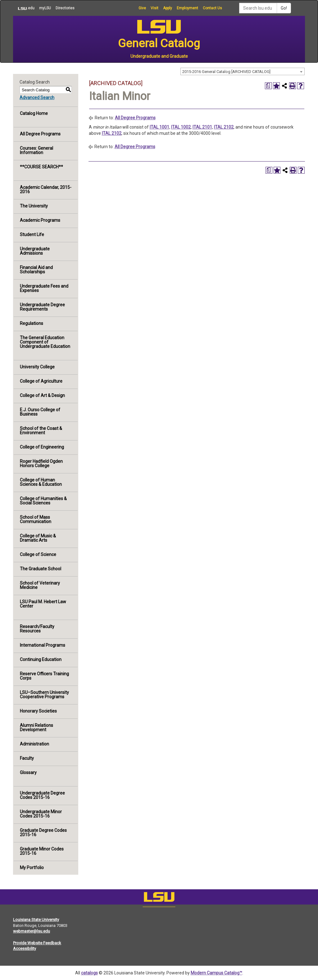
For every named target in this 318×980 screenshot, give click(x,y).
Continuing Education (41, 659)
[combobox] (243, 71)
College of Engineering (42, 447)
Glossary (28, 773)
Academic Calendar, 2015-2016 (46, 189)
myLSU (45, 8)
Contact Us (212, 8)
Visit (154, 8)
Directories (65, 8)
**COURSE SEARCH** (41, 167)
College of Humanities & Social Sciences (43, 501)
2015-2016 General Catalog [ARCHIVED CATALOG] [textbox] (226, 72)
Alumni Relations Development (36, 727)
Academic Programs (40, 220)
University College (37, 367)
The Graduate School (41, 569)
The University (34, 206)
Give (142, 8)
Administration (34, 744)
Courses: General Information (36, 150)
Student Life (32, 235)
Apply (168, 8)
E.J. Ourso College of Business (40, 412)
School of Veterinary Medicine (40, 585)
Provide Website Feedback (37, 943)
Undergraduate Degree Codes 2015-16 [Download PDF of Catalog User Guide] (42, 795)
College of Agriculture (41, 381)
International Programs (43, 645)
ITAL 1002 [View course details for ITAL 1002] (181, 127)
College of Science (38, 554)
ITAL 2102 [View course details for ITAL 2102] (224, 127)
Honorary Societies (38, 711)
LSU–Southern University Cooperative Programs (44, 695)
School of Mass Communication (36, 519)
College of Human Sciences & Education (41, 482)
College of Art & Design (42, 395)
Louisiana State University (36, 920)
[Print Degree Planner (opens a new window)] (268, 86)
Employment (187, 8)
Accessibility (25, 948)
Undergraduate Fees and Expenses (44, 288)
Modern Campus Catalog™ (216, 973)
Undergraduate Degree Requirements (42, 307)
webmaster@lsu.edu (32, 931)
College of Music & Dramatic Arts (38, 538)
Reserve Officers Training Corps (44, 676)
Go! (284, 8)
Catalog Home (34, 113)
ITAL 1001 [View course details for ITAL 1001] (159, 127)
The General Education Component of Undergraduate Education (45, 342)
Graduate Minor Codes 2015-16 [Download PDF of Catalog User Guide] (42, 851)
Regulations (32, 323)
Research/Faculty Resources (37, 629)
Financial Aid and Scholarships (36, 270)
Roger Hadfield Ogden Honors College (41, 463)
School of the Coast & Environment (41, 431)
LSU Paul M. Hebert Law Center (43, 604)
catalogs (89, 973)
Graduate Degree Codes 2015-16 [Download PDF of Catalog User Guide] (43, 832)
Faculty (27, 758)
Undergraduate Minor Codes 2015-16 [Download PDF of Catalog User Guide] (41, 814)
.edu (24, 8)
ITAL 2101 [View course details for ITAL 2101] (202, 127)
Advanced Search (37, 98)
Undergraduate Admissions (35, 251)
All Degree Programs (40, 134)
